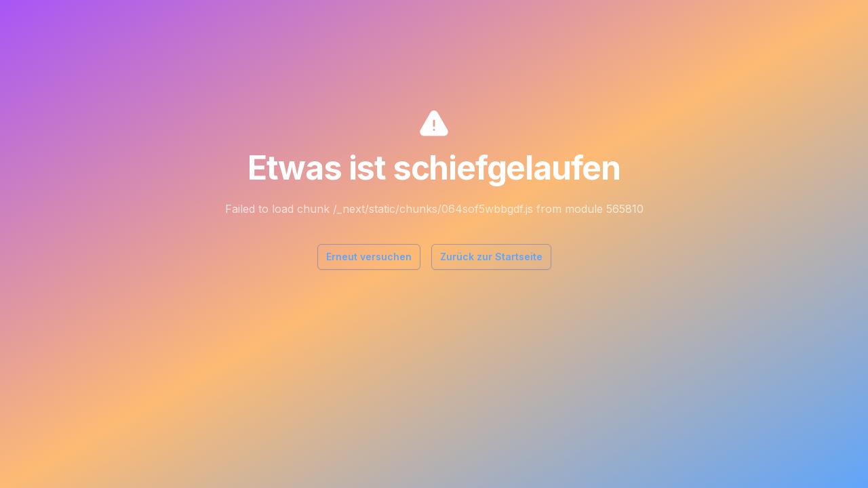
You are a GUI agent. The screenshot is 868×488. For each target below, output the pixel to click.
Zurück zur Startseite (491, 257)
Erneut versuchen (369, 257)
